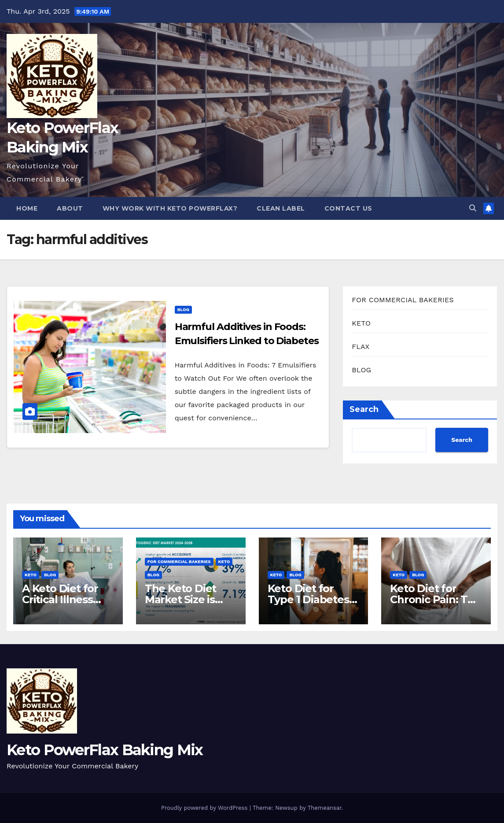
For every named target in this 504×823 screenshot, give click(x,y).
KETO (361, 323)
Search (364, 409)
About (70, 208)
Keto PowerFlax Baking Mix (105, 750)
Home (27, 208)
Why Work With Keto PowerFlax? (170, 208)
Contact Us (348, 208)
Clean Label (281, 208)
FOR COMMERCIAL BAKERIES (403, 300)
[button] (473, 208)
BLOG (183, 310)
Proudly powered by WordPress (205, 808)
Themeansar (325, 808)
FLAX (361, 347)
